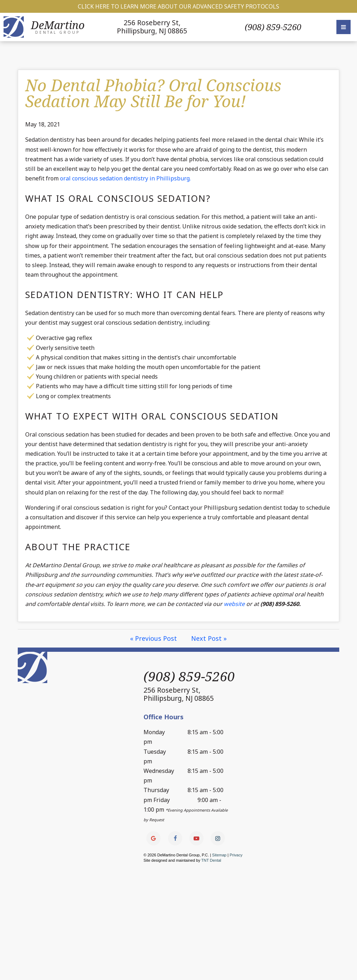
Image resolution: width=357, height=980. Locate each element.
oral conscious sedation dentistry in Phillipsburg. (125, 178)
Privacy (236, 855)
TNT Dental (211, 860)
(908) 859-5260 (273, 27)
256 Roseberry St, (152, 27)
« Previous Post (154, 638)
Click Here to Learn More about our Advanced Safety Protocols (178, 6)
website (234, 604)
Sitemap (219, 855)
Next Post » (209, 638)
